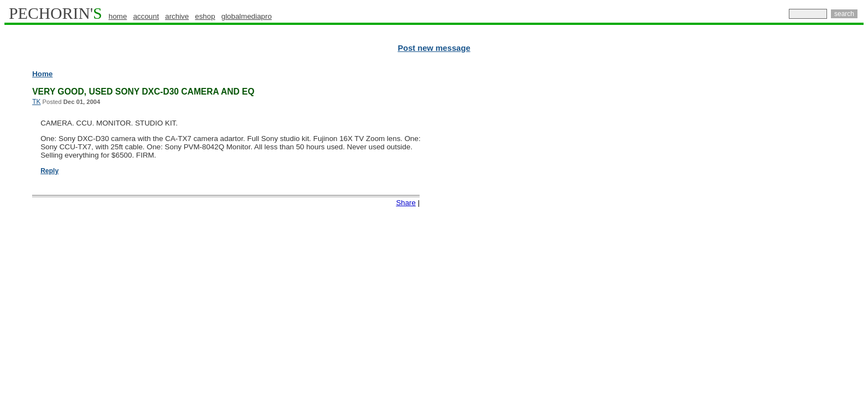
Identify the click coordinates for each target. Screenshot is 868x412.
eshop (205, 16)
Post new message (434, 48)
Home (42, 74)
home (118, 16)
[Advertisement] (815, 238)
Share (406, 203)
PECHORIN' (55, 13)
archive (177, 16)
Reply (50, 171)
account (146, 16)
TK (36, 102)
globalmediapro (247, 16)
